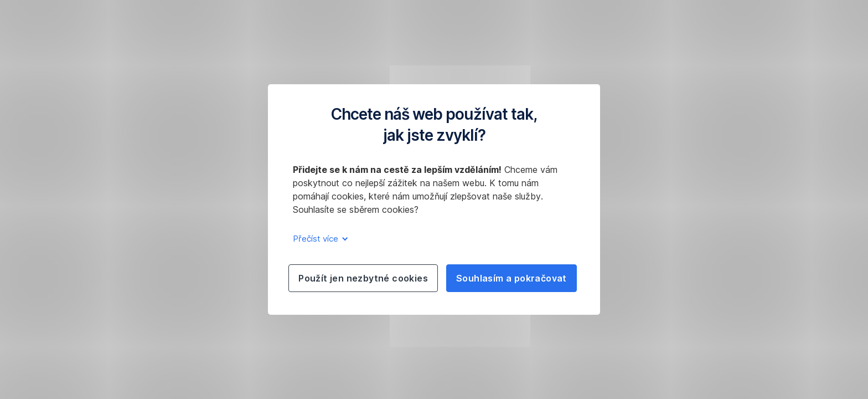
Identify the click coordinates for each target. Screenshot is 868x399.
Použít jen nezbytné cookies (363, 278)
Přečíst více (319, 239)
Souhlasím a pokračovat (512, 278)
